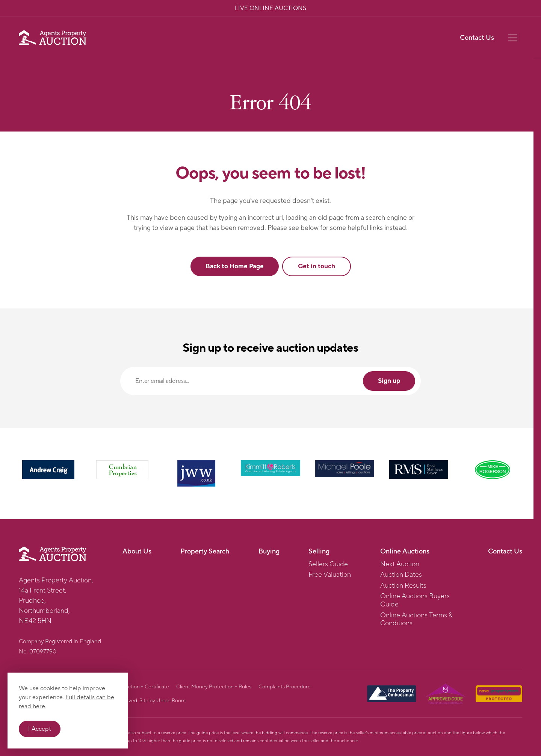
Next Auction (400, 564)
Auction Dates (401, 575)
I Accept (40, 729)
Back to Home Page (235, 266)
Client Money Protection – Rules (214, 687)
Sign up (389, 381)
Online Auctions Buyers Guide (415, 600)
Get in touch (317, 266)
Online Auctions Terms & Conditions (416, 619)
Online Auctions (405, 551)
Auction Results (403, 586)
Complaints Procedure (285, 687)
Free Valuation (330, 575)
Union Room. (172, 701)
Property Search (205, 551)
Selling (319, 551)
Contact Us (477, 38)
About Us (137, 551)
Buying (269, 551)
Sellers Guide (328, 564)
